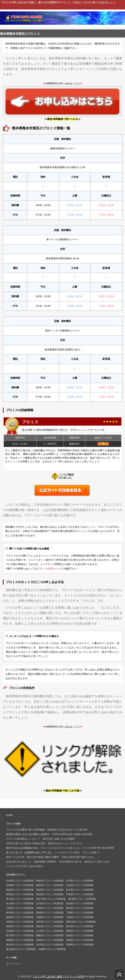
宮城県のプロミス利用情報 (20, 885)
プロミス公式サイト (49, 569)
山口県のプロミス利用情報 (50, 931)
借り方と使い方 (14, 853)
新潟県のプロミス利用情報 (82, 899)
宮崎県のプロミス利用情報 (80, 945)
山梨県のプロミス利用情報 (20, 908)
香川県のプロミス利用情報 (20, 935)
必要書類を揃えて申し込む (38, 853)
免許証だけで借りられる (97, 862)
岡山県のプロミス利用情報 (80, 926)
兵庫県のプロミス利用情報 (20, 922)
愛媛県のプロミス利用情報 (50, 935)
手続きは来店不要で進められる (77, 857)
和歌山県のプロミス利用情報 (81, 922)
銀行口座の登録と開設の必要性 (43, 857)
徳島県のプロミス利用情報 (80, 931)
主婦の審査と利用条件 (45, 862)
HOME (10, 815)
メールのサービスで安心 (67, 853)
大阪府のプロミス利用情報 (80, 917)
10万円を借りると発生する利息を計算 (26, 843)
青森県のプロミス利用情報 (50, 881)
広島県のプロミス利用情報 (20, 931)
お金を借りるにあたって (19, 862)
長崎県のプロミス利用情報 (80, 940)
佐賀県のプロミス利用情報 (50, 940)
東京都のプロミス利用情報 (20, 899)
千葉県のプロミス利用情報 (80, 894)
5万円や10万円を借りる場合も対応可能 (72, 834)
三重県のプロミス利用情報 (80, 913)
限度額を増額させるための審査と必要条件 (28, 834)
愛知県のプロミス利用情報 (50, 913)
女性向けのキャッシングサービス (65, 843)
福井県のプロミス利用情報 (80, 904)
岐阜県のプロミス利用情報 (80, 908)
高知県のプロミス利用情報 (80, 935)
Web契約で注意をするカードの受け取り (68, 830)
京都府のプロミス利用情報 (50, 917)
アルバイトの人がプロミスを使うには (60, 848)
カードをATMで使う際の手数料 (98, 848)
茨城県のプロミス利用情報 (50, 890)
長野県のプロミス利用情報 (50, 908)
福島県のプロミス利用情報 (20, 890)
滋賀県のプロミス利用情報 (20, 917)
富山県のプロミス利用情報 (20, 904)
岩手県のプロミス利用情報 (80, 881)
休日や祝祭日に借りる (71, 862)
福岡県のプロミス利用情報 (20, 940)
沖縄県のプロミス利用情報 (52, 949)
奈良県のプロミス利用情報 (50, 922)
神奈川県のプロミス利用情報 (51, 899)
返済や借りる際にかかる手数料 (59, 839)
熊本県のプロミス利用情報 (20, 945)
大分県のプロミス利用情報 (50, 945)
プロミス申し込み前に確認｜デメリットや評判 (59, 977)
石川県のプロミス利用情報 (50, 904)
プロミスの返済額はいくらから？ (23, 839)
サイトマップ (13, 964)
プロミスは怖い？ (91, 853)
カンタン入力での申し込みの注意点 (24, 866)
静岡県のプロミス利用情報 (20, 913)
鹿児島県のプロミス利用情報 (21, 949)
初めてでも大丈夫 (15, 857)
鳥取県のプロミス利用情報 (20, 926)
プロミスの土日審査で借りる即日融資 (25, 830)
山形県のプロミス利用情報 (80, 885)
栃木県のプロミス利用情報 (80, 890)
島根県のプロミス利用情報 (50, 926)
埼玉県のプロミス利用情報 (50, 894)
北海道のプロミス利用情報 (20, 881)
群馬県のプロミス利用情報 (20, 894)
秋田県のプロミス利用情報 (50, 885)
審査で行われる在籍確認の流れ (22, 848)
